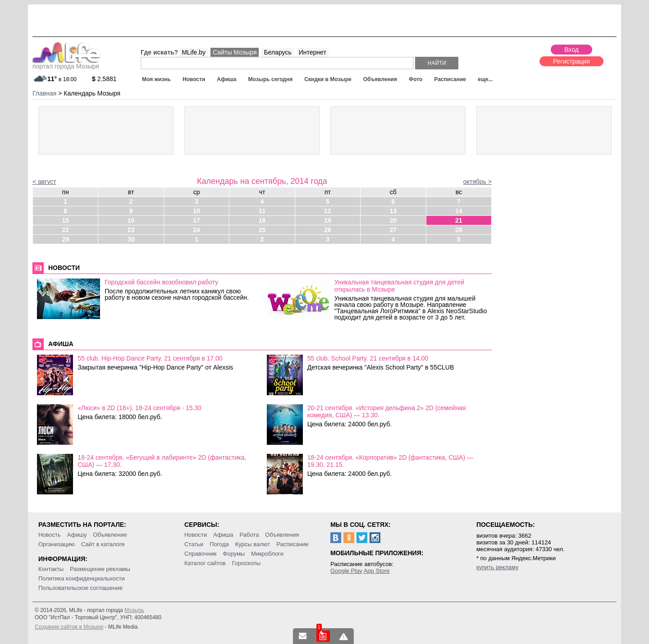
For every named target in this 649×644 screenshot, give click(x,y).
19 (328, 220)
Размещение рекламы (100, 569)
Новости (194, 79)
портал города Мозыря (66, 64)
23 (131, 230)
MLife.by (194, 52)
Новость (50, 535)
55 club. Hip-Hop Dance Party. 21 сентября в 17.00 (150, 358)
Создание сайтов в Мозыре (69, 627)
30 (131, 239)
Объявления (380, 79)
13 (393, 211)
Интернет (313, 52)
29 (65, 239)
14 (459, 211)
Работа (249, 535)
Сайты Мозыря (235, 52)
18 (262, 220)
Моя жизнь (156, 79)
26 (328, 230)
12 (328, 211)
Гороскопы (247, 563)
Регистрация (571, 61)
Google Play (346, 571)
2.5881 (104, 79)
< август (44, 182)
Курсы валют (253, 544)
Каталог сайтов (205, 563)
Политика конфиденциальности (82, 578)
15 (65, 220)
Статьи (194, 544)
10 (197, 211)
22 (65, 230)
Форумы (234, 554)
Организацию (57, 544)
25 (262, 230)
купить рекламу (498, 567)
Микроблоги (267, 554)
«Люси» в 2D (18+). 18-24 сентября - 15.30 (139, 408)
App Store (377, 571)
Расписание (450, 79)
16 (131, 220)
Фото (416, 79)
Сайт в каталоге (103, 544)
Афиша (226, 79)
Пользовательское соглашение (80, 588)
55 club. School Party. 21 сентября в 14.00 (368, 358)
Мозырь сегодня (271, 79)
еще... (485, 79)
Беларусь (277, 52)
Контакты (51, 569)
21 (459, 220)
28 (459, 230)
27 (393, 230)
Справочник (201, 554)
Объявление (110, 535)
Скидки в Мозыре (328, 79)
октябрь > (478, 182)
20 (393, 220)
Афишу (77, 535)
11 (262, 211)
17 (197, 220)
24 (197, 230)
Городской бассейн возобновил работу (161, 282)
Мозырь (134, 610)
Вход (571, 50)
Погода (219, 544)
